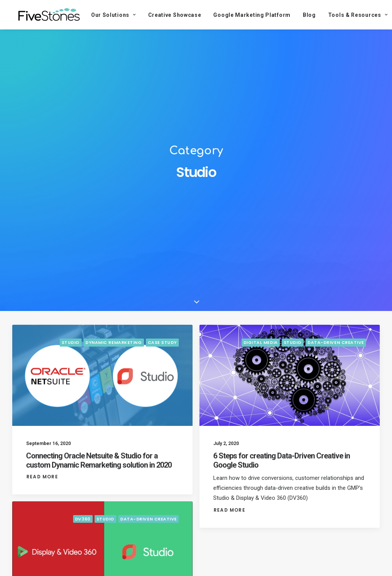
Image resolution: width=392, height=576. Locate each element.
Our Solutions (104, 15)
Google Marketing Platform (243, 15)
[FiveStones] (44, 15)
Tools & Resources (349, 15)
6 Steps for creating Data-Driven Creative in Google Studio (282, 465)
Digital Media (261, 347)
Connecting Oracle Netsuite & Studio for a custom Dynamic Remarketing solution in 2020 (99, 465)
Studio (71, 347)
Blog (300, 15)
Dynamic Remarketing (114, 347)
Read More (42, 481)
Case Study (163, 347)
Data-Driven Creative (336, 347)
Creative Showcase (166, 15)
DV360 (83, 524)
